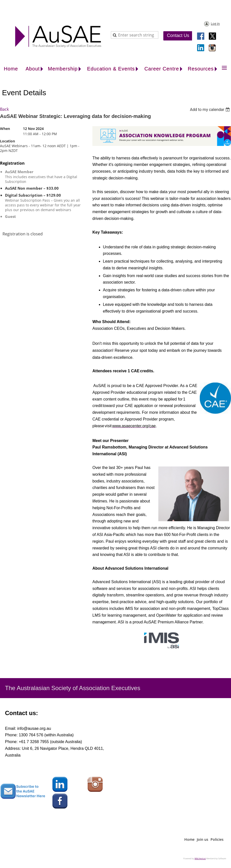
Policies (217, 839)
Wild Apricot (200, 858)
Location (7, 141)
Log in (215, 23)
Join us (203, 839)
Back (4, 109)
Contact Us (178, 35)
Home (189, 839)
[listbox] (210, 110)
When (5, 129)
